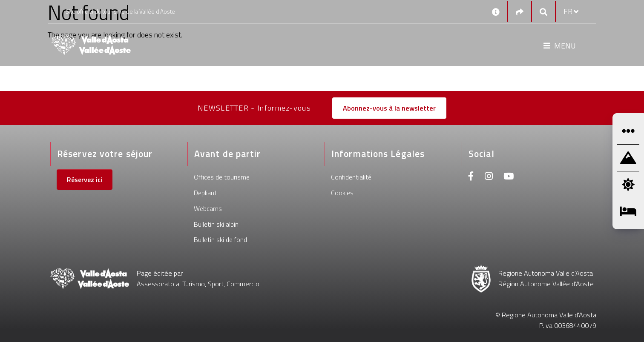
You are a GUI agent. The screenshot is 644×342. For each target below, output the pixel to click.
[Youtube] (509, 177)
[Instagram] (489, 177)
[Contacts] (496, 11)
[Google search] (543, 12)
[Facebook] (471, 177)
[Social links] (520, 12)
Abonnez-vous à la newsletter (389, 108)
